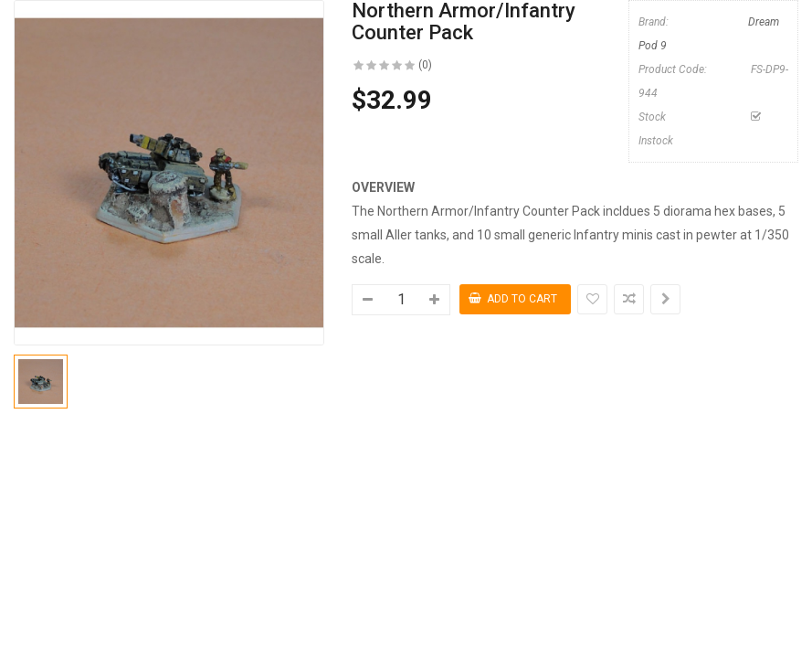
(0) (425, 65)
